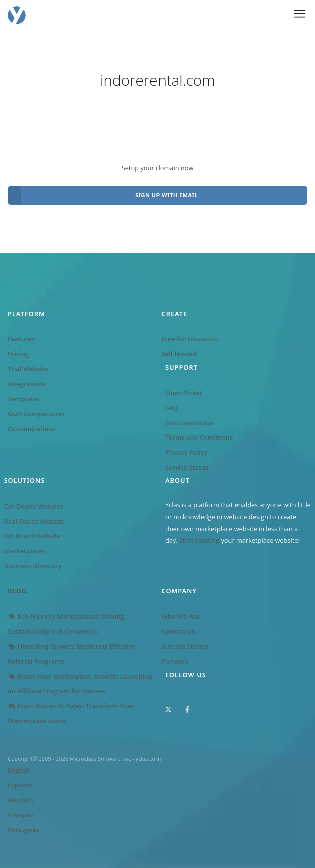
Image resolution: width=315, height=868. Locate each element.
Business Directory (33, 566)
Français (20, 815)
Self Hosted (179, 354)
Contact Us (178, 631)
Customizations (31, 429)
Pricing (18, 354)
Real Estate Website (34, 521)
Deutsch (20, 800)
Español (20, 785)
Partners (175, 661)
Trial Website (28, 369)
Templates (24, 399)
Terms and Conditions (199, 437)
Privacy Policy (186, 452)
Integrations (26, 384)
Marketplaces (25, 551)
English (19, 770)
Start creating (199, 540)
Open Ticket (184, 393)
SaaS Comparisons (36, 414)
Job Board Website (32, 536)
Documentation (189, 423)
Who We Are (181, 616)
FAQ (171, 408)
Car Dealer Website (34, 506)
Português (23, 830)
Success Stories (185, 646)
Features (21, 339)
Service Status (187, 467)
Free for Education (190, 339)
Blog (17, 591)
